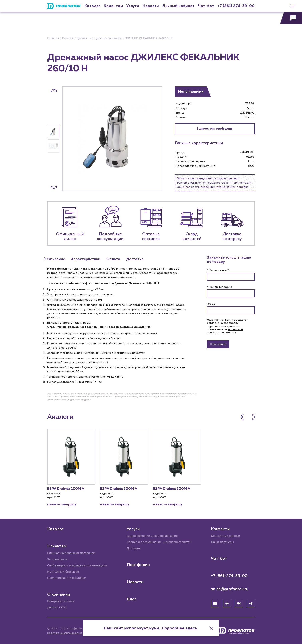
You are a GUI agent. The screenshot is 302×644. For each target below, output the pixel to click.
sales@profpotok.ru (230, 589)
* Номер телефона (220, 287)
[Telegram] (251, 604)
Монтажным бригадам (63, 571)
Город (211, 304)
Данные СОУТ (57, 607)
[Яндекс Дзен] (227, 604)
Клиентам (113, 6)
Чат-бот (206, 6)
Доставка (133, 548)
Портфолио (138, 565)
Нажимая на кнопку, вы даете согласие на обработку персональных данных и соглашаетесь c (227, 326)
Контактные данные (225, 536)
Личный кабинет (179, 6)
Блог (132, 599)
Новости (135, 582)
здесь (191, 628)
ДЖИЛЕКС (247, 113)
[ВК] (239, 604)
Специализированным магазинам (71, 553)
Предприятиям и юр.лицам (67, 578)
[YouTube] (215, 604)
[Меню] (291, 6)
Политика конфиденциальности (67, 633)
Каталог (92, 6)
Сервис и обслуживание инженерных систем (159, 542)
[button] (54, 90)
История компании (61, 601)
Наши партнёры (222, 542)
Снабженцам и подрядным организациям (77, 565)
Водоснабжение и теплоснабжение (152, 536)
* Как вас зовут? (218, 270)
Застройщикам (58, 559)
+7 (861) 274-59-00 (236, 6)
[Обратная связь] (291, 18)
